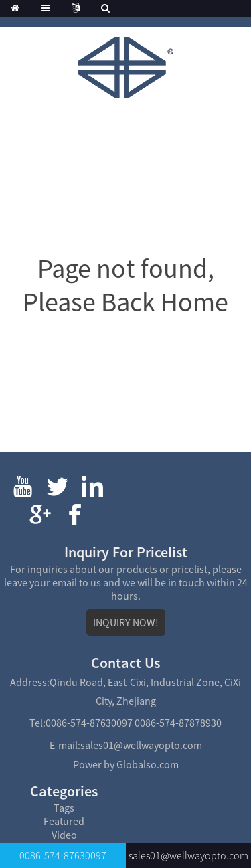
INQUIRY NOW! (126, 622)
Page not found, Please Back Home (125, 285)
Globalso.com (148, 764)
